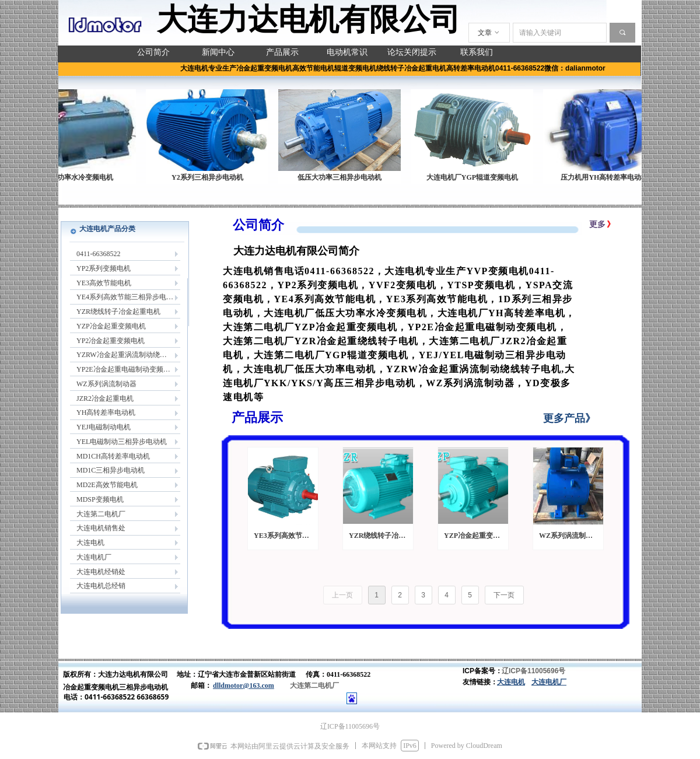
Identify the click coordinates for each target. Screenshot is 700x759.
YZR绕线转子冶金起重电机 (118, 312)
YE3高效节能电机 (104, 283)
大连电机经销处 (101, 572)
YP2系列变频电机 (104, 268)
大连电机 (90, 543)
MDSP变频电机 (100, 499)
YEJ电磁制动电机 (104, 427)
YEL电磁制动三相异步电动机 (122, 442)
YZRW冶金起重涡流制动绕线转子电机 (128, 355)
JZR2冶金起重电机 (105, 398)
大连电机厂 (94, 557)
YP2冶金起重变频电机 (111, 341)
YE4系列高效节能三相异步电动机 (128, 297)
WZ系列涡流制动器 (106, 384)
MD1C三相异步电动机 (111, 470)
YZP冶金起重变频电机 (111, 326)
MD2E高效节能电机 (107, 485)
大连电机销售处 (101, 528)
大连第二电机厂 (101, 514)
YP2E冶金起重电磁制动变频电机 (127, 369)
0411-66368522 (99, 254)
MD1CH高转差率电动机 (113, 456)
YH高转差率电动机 (106, 412)
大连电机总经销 (101, 586)
